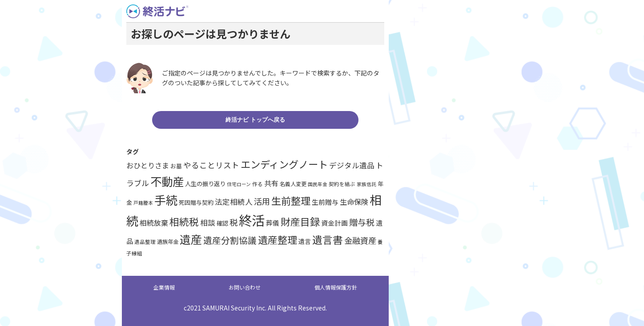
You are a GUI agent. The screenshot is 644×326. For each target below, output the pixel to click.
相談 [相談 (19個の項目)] (208, 223)
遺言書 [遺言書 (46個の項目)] (328, 240)
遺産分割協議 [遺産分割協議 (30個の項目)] (230, 240)
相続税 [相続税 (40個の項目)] (184, 221)
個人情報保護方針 (336, 287)
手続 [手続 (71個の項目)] (166, 200)
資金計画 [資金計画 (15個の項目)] (334, 223)
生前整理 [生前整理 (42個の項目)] (291, 200)
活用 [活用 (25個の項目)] (262, 201)
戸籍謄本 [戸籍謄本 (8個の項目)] (143, 203)
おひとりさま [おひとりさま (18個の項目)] (148, 165)
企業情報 (164, 287)
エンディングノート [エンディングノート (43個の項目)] (284, 164)
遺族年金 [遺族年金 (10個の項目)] (168, 242)
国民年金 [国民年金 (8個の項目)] (318, 184)
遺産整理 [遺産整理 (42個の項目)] (278, 239)
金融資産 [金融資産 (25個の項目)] (360, 240)
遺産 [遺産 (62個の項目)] (191, 239)
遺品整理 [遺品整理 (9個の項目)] (145, 242)
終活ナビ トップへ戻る (255, 120)
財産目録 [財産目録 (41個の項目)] (300, 221)
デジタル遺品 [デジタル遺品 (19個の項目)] (352, 165)
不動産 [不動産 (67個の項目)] (167, 181)
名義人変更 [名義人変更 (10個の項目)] (293, 184)
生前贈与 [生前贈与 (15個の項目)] (325, 202)
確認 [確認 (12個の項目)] (222, 223)
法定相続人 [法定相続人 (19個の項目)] (234, 202)
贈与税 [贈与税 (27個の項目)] (362, 222)
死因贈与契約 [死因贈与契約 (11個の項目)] (196, 202)
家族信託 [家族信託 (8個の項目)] (366, 184)
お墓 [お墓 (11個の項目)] (176, 166)
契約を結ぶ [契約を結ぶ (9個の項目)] (342, 184)
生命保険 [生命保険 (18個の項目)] (354, 202)
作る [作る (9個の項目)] (258, 184)
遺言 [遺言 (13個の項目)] (305, 241)
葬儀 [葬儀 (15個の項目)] (273, 223)
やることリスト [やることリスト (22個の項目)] (211, 165)
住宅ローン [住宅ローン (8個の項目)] (239, 184)
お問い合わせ (245, 287)
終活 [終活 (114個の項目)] (252, 220)
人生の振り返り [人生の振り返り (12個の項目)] (205, 184)
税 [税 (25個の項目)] (233, 222)
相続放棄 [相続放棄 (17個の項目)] (154, 223)
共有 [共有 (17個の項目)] (271, 183)
